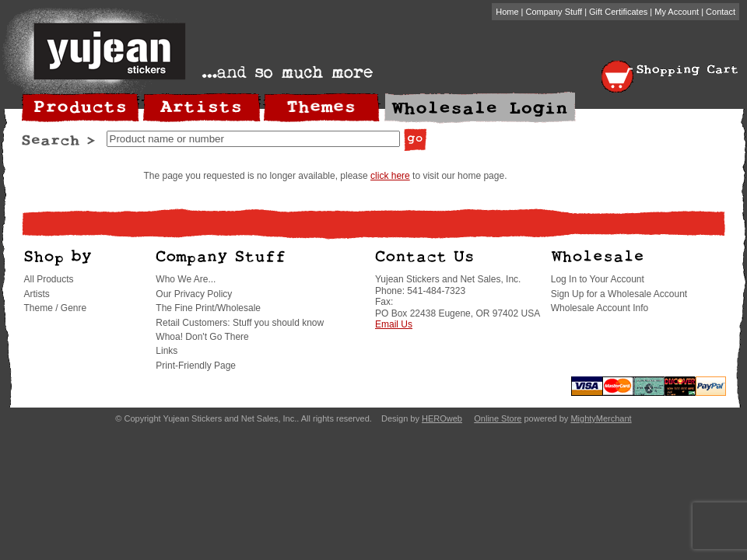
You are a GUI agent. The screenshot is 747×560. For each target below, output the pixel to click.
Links (167, 351)
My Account (677, 12)
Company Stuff (554, 12)
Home (507, 12)
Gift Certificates (618, 12)
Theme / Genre (56, 308)
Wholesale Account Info (600, 308)
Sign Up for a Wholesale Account (619, 294)
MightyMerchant (601, 418)
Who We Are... (186, 279)
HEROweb (442, 418)
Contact (721, 12)
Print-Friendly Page (196, 366)
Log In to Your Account (598, 279)
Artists (37, 294)
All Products (49, 279)
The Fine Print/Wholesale (208, 308)
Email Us (394, 324)
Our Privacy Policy (194, 294)
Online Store (498, 418)
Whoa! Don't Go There (202, 337)
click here (390, 176)
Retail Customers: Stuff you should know (240, 323)
